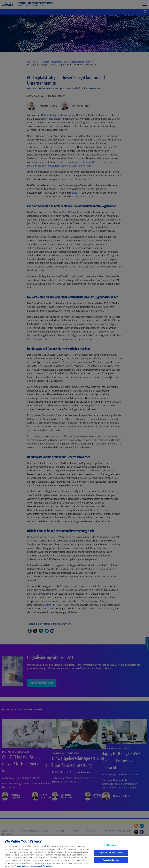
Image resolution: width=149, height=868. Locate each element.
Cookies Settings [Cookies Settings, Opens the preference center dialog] (111, 849)
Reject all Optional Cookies (111, 856)
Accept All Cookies (111, 864)
